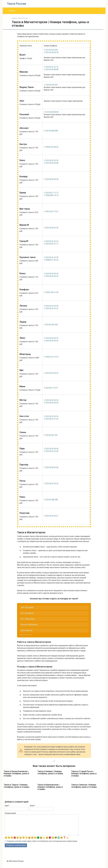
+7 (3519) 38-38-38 (51, 179)
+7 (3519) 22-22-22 (51, 67)
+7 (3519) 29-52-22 (51, 241)
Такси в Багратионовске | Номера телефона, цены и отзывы (16, 774)
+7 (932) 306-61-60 (51, 292)
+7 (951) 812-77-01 (51, 211)
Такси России (17, 4)
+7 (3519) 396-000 (51, 50)
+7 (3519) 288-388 (51, 500)
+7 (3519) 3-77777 (51, 388)
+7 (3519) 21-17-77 (51, 193)
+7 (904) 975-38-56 (51, 147)
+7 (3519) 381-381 (51, 435)
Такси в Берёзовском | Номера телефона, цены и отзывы (50, 787)
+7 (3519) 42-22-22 (51, 308)
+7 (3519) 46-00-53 (51, 276)
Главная (12, 11)
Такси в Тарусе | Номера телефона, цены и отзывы (16, 786)
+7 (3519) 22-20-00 (51, 451)
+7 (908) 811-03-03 (51, 260)
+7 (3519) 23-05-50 (51, 306)
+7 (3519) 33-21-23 (51, 419)
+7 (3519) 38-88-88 (51, 69)
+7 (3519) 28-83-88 (51, 163)
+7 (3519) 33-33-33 (51, 416)
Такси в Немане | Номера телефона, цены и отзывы (50, 772)
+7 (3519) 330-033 (51, 85)
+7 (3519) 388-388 (51, 131)
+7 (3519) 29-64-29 (51, 338)
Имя (7, 806)
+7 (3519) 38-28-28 (51, 52)
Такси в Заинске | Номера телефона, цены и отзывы (84, 786)
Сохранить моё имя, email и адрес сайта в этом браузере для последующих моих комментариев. (42, 841)
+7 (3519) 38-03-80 (51, 467)
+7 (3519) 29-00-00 (51, 403)
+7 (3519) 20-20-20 (51, 160)
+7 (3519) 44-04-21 (51, 516)
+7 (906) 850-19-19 (51, 195)
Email (32, 806)
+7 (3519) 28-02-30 (51, 228)
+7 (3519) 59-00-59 (51, 373)
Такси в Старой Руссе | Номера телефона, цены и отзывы (84, 774)
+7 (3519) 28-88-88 (51, 112)
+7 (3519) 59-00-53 (51, 274)
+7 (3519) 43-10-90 (51, 257)
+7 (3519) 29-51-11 (51, 244)
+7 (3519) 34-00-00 (51, 400)
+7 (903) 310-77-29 (51, 357)
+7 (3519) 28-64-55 (51, 341)
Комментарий (10, 813)
